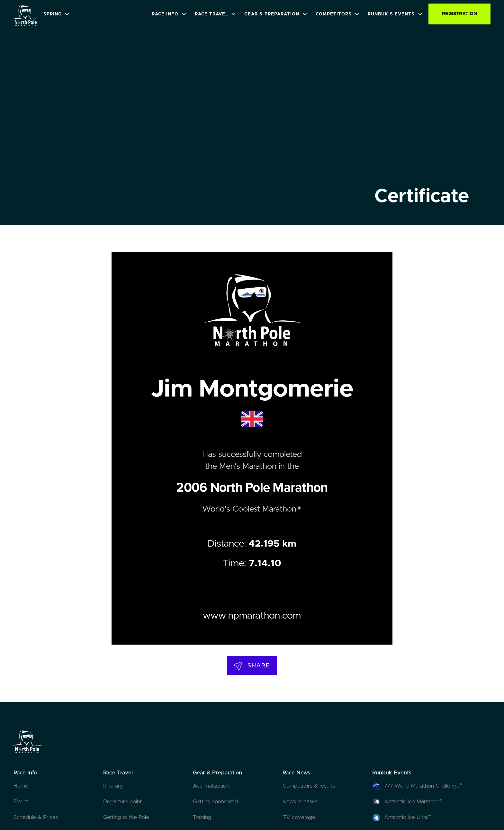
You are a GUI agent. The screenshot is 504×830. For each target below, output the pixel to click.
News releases (300, 802)
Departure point (122, 802)
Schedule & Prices (36, 817)
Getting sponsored (215, 802)
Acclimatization (211, 786)
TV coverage (299, 817)
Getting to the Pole (126, 817)
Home (21, 786)
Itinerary (113, 786)
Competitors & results (309, 786)
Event (21, 802)
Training (202, 817)
